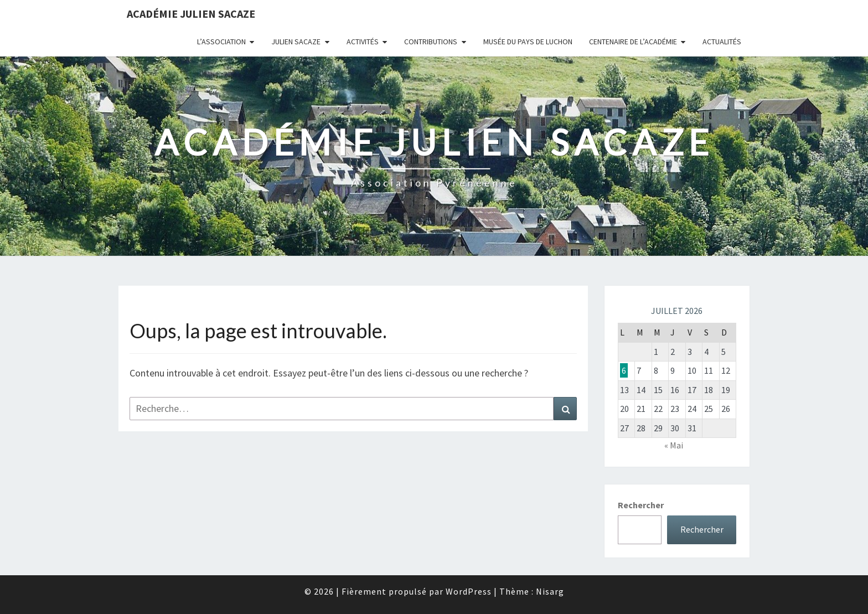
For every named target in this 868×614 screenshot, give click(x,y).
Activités (363, 42)
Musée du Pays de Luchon (528, 42)
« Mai (674, 445)
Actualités (722, 42)
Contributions (431, 42)
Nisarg (550, 591)
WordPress (469, 591)
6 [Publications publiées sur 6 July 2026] (624, 370)
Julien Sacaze (296, 42)
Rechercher (641, 505)
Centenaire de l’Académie (633, 42)
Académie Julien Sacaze (191, 14)
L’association (221, 42)
